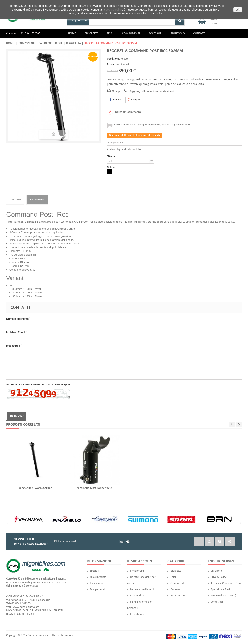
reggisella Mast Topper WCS (95, 488)
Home (10, 43)
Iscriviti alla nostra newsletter (30, 544)
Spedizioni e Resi (220, 590)
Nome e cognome (18, 319)
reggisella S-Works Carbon (36, 488)
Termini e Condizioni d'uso (226, 583)
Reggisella (73, 43)
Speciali (94, 571)
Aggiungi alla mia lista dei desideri (152, 91)
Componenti (27, 43)
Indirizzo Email (16, 332)
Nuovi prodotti (98, 577)
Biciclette (176, 571)
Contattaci (217, 602)
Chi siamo (216, 571)
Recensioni (37, 200)
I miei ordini (137, 571)
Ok (238, 10)
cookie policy (114, 10)
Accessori (176, 590)
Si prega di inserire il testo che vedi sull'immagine (38, 385)
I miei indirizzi (138, 596)
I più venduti (97, 583)
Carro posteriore (51, 43)
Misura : (112, 156)
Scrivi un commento (128, 112)
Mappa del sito (98, 590)
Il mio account (141, 561)
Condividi (116, 100)
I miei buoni (137, 614)
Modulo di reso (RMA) (223, 596)
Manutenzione (179, 596)
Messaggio (14, 346)
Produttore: (113, 64)
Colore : (112, 167)
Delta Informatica (38, 635)
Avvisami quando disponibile (124, 149)
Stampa (117, 91)
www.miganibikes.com (26, 607)
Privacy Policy (219, 577)
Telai (173, 577)
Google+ (134, 100)
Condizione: (113, 59)
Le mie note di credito (143, 590)
